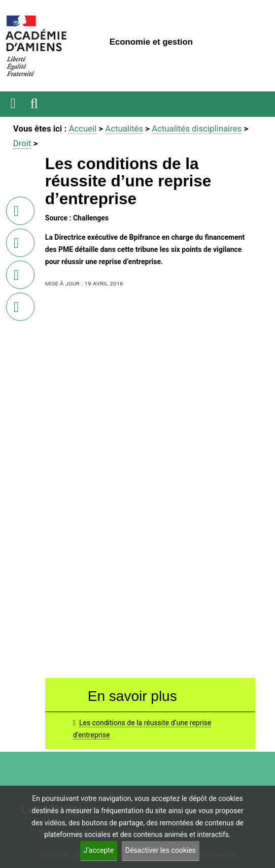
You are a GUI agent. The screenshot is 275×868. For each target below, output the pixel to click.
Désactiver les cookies (161, 850)
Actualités (124, 128)
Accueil (82, 128)
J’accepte (99, 850)
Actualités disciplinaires (197, 128)
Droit (22, 143)
